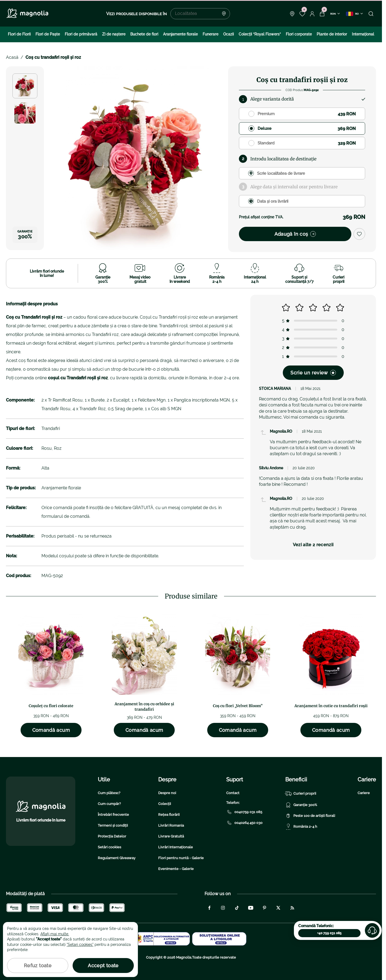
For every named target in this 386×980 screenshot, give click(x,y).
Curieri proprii (301, 794)
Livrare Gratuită (171, 836)
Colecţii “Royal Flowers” (260, 34)
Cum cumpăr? (109, 804)
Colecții (165, 804)
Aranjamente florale (180, 34)
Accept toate (103, 966)
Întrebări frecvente (113, 815)
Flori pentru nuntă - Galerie (181, 858)
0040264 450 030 (244, 823)
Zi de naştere (114, 34)
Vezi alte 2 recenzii (313, 545)
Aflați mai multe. (55, 934)
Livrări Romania (171, 825)
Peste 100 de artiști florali (310, 816)
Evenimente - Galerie (176, 869)
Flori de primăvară (81, 34)
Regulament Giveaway (117, 858)
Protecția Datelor (112, 836)
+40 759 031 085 (329, 933)
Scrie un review (313, 373)
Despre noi (167, 793)
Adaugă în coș (295, 234)
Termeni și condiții (113, 825)
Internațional (363, 34)
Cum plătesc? (109, 793)
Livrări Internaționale (176, 847)
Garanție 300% (301, 805)
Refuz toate (38, 966)
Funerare (210, 34)
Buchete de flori (144, 34)
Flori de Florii (19, 34)
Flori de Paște (48, 34)
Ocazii (228, 34)
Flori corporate (299, 34)
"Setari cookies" (80, 945)
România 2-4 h (301, 827)
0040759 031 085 (244, 812)
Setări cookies (109, 847)
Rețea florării (169, 815)
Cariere (364, 793)
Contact (233, 793)
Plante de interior (332, 34)
